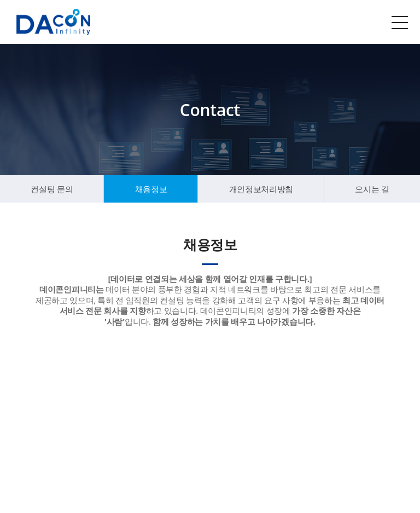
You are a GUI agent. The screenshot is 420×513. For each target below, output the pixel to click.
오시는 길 (372, 189)
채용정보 (151, 189)
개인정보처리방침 (261, 189)
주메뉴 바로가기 (0, 0)
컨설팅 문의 (52, 189)
